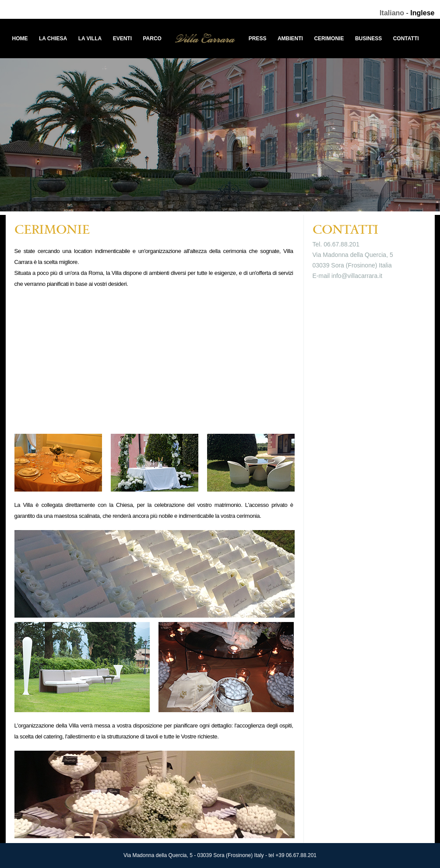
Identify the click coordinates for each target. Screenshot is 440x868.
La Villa (90, 39)
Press (258, 39)
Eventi (122, 39)
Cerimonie (329, 39)
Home (20, 39)
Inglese (422, 13)
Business (368, 39)
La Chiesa (53, 39)
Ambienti (290, 39)
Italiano (392, 13)
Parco (152, 39)
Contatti (406, 39)
